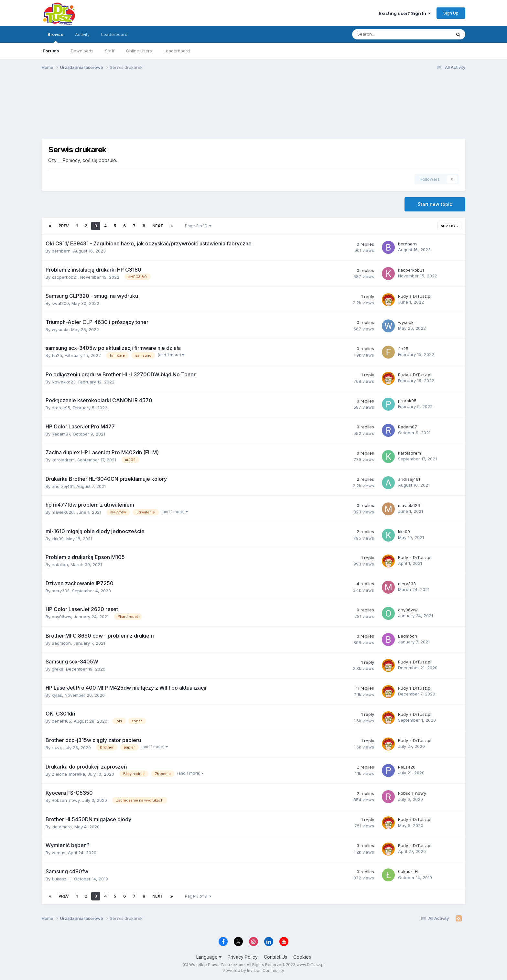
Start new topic (435, 204)
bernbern (61, 251)
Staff (110, 51)
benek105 (61, 721)
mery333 (61, 591)
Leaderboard (177, 51)
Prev (64, 226)
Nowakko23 (64, 382)
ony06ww (61, 617)
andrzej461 (63, 486)
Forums (51, 51)
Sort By (449, 226)
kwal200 (60, 303)
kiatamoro (62, 827)
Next (158, 226)
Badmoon (61, 643)
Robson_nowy (66, 800)
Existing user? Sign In (405, 13)
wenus (59, 853)
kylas (57, 695)
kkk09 (58, 539)
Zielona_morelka (68, 774)
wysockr (60, 329)
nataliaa (60, 565)
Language (209, 957)
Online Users (139, 51)
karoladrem (63, 460)
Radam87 (61, 434)
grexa (58, 669)
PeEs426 (407, 767)
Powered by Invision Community (253, 970)
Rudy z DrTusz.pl (415, 296)
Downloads (82, 51)
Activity (82, 34)
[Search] (385, 34)
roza (56, 748)
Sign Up (451, 13)
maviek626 (63, 512)
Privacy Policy (243, 957)
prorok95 (61, 408)
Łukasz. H (62, 879)
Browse (55, 37)
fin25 (57, 355)
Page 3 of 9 (198, 226)
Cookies (302, 957)
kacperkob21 (65, 277)
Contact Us (275, 957)
